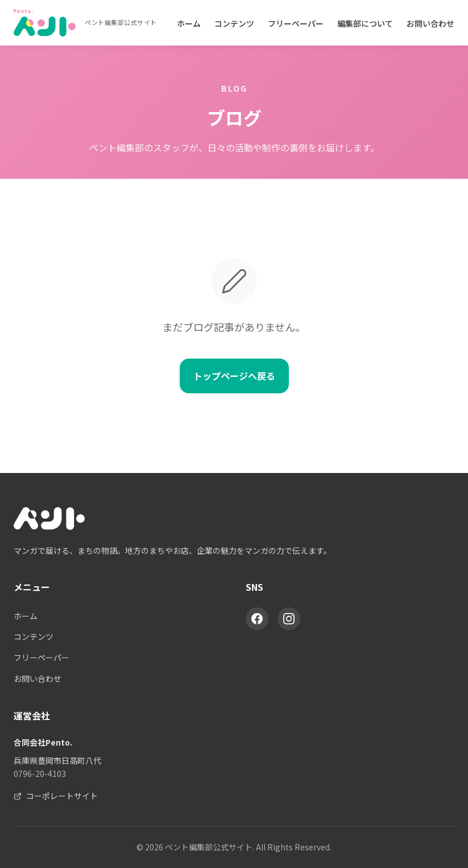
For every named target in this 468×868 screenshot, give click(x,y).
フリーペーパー (296, 23)
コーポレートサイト (56, 796)
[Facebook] (257, 619)
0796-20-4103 (40, 774)
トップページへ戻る (234, 376)
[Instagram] (289, 619)
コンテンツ (234, 23)
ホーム (189, 23)
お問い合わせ (430, 23)
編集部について (365, 23)
